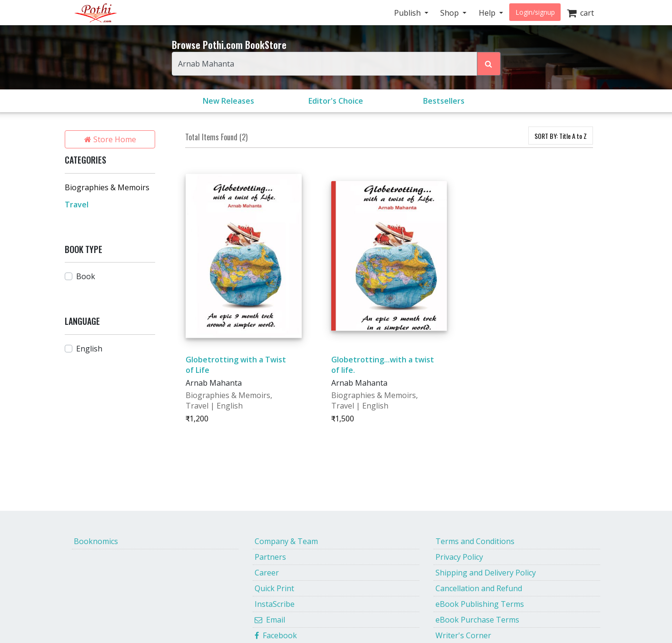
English (89, 349)
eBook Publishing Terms (480, 604)
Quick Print (274, 588)
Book (86, 276)
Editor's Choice (336, 101)
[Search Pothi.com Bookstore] (489, 64)
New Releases (228, 101)
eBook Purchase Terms (477, 620)
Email (270, 620)
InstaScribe (275, 604)
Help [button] (488, 13)
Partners (270, 557)
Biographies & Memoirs (107, 187)
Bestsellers (444, 101)
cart (580, 13)
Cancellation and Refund (479, 588)
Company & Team (286, 541)
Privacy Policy (459, 557)
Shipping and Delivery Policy (486, 573)
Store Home (110, 139)
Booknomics (96, 541)
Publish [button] (408, 13)
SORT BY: (561, 136)
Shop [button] (450, 13)
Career (267, 573)
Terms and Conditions (475, 541)
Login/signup (535, 12)
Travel (77, 205)
